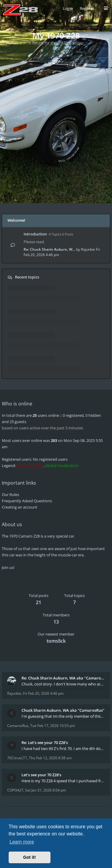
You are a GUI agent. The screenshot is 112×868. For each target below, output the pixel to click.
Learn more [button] (22, 842)
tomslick (56, 641)
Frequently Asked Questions (27, 501)
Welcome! (16, 220)
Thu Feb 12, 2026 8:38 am (50, 758)
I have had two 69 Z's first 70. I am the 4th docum (63, 748)
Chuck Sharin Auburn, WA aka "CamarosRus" (63, 710)
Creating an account (20, 507)
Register (87, 8)
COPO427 (15, 790)
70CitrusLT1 (17, 758)
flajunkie (88, 249)
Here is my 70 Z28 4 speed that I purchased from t (63, 781)
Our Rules (10, 495)
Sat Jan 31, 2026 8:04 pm (46, 790)
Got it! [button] (30, 857)
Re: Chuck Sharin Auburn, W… (49, 249)
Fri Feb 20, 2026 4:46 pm (43, 693)
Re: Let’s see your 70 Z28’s (45, 743)
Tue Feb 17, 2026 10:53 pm (53, 726)
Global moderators (62, 466)
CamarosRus (18, 726)
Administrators (30, 466)
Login (68, 8)
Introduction (35, 234)
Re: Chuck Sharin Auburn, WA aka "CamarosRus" (63, 678)
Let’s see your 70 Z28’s (41, 775)
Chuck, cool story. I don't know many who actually (63, 684)
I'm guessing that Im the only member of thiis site (63, 716)
